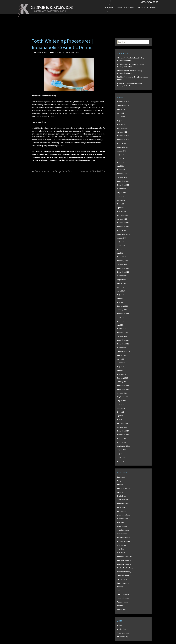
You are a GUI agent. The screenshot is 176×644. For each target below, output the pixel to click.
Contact (154, 8)
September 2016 (123, 351)
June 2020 (121, 200)
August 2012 (122, 450)
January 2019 (122, 264)
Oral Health (121, 553)
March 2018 (121, 302)
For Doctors (122, 511)
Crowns (120, 492)
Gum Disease (122, 534)
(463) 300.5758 (149, 2)
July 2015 (121, 404)
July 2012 (121, 454)
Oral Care (121, 549)
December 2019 (123, 223)
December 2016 (123, 340)
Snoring (120, 587)
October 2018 (122, 276)
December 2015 (123, 385)
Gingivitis (121, 522)
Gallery (132, 8)
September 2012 (123, 446)
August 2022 (122, 109)
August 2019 (122, 238)
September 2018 (123, 280)
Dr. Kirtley (109, 8)
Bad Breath (121, 477)
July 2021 (121, 155)
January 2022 (122, 132)
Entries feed (122, 629)
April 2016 (121, 370)
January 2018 (122, 310)
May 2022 (121, 121)
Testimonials (143, 8)
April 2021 (121, 166)
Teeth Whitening (123, 598)
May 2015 (121, 412)
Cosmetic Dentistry (58, 52)
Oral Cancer (122, 545)
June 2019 (121, 245)
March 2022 (121, 124)
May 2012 (121, 461)
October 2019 (122, 230)
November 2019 (123, 227)
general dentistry (73, 52)
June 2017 (121, 317)
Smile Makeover (123, 583)
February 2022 (123, 128)
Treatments (121, 8)
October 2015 (122, 393)
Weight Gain (122, 609)
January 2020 (122, 219)
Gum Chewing (122, 526)
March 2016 (121, 374)
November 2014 (123, 435)
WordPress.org (123, 637)
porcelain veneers (124, 560)
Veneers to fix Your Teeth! (93, 171)
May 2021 (121, 162)
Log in (119, 625)
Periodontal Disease (125, 556)
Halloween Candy (124, 538)
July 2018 (121, 287)
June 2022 (121, 117)
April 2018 (121, 298)
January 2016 (122, 382)
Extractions (121, 507)
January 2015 (122, 427)
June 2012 (121, 457)
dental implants (123, 500)
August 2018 (122, 283)
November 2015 (123, 389)
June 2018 (121, 291)
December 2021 (123, 136)
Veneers (120, 606)
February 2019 (123, 261)
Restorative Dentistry (125, 568)
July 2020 (121, 196)
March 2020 (121, 211)
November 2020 (123, 185)
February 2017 (123, 332)
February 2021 (123, 174)
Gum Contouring (123, 530)
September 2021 (123, 147)
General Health (123, 519)
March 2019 (121, 257)
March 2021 (121, 170)
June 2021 (121, 158)
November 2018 (123, 272)
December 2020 (123, 181)
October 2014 (122, 438)
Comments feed (123, 633)
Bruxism (120, 485)
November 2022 (123, 102)
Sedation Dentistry (124, 572)
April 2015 (121, 416)
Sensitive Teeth (123, 575)
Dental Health (122, 496)
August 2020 (122, 192)
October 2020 (122, 189)
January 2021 (122, 177)
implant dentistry (124, 541)
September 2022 (123, 105)
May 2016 (121, 367)
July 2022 (121, 113)
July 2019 (121, 242)
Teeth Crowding (123, 594)
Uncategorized (123, 602)
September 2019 (123, 234)
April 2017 (121, 325)
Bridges (120, 481)
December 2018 (123, 268)
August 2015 (122, 401)
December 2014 (123, 431)
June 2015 (121, 408)
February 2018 (123, 306)
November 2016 (123, 344)
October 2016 (122, 348)
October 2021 (122, 143)
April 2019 (121, 253)
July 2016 (121, 359)
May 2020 (121, 204)
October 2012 (122, 442)
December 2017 (123, 314)
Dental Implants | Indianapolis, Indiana (52, 171)
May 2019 (121, 249)
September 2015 (123, 397)
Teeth (119, 591)
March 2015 (121, 420)
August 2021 (122, 151)
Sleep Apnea (122, 579)
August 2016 (122, 355)
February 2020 (123, 215)
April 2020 (121, 208)
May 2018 (121, 295)
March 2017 (121, 329)
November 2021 (123, 140)
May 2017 (121, 321)
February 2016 (123, 378)
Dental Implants (123, 504)
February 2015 (123, 423)
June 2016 (121, 363)
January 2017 (122, 336)
